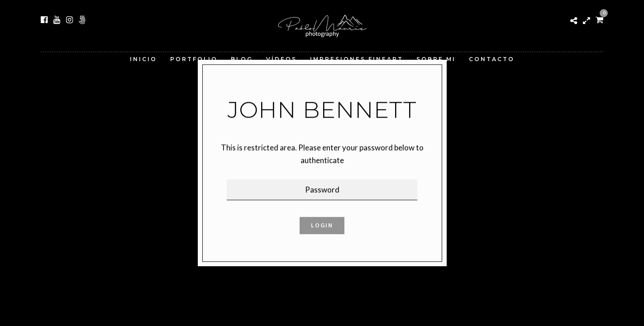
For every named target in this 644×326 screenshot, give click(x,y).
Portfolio (194, 59)
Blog (242, 59)
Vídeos (281, 59)
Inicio (143, 59)
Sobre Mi (436, 59)
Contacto (492, 59)
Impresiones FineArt (357, 59)
